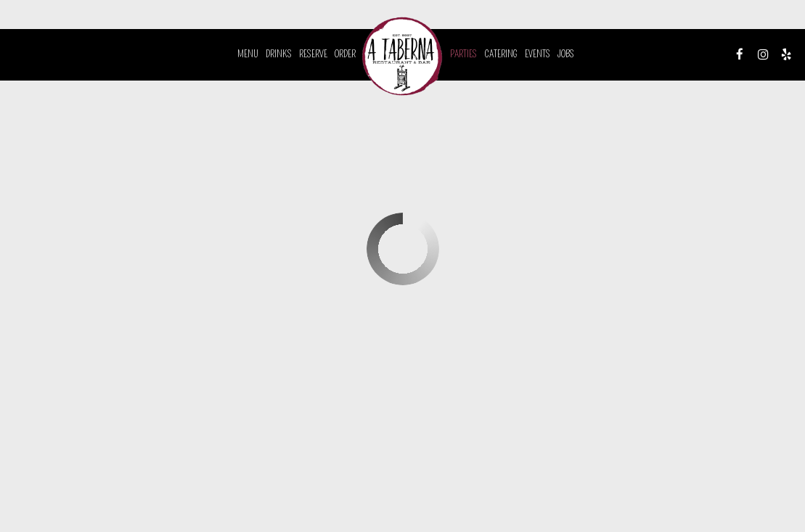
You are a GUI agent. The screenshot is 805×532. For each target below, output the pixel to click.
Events (538, 54)
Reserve (313, 54)
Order (345, 54)
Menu (248, 54)
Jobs (566, 54)
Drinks (279, 54)
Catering (501, 54)
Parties (463, 54)
